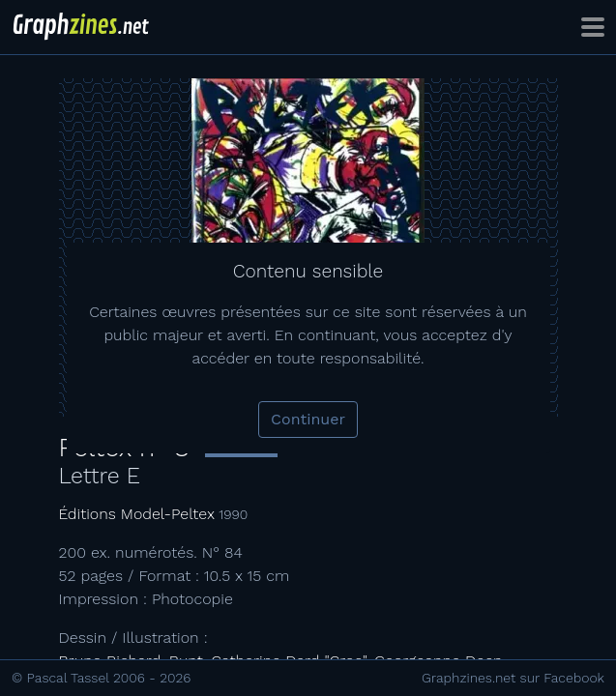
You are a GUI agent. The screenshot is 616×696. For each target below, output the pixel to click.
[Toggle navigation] (593, 27)
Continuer (308, 419)
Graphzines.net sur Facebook (513, 678)
